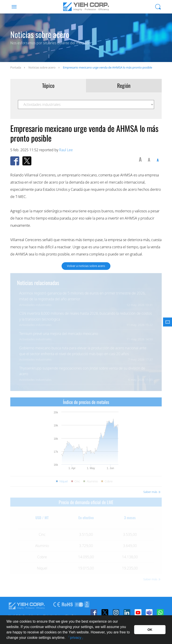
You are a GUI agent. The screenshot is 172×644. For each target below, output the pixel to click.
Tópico (48, 86)
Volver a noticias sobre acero (86, 266)
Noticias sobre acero (42, 67)
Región (124, 86)
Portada (16, 67)
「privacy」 (76, 638)
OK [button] (150, 630)
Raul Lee (66, 150)
